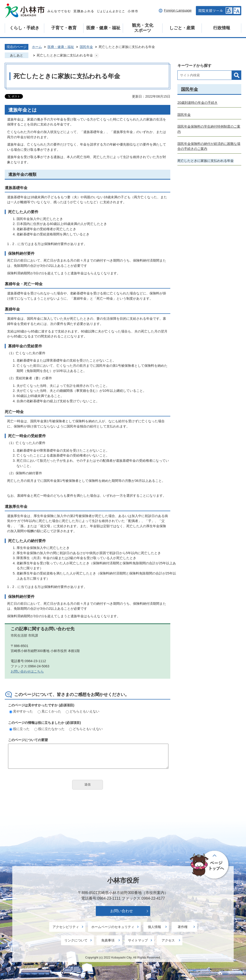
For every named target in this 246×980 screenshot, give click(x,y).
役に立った (19, 729)
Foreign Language (178, 10)
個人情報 (154, 927)
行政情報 (222, 28)
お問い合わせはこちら (27, 671)
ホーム (37, 47)
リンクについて (76, 940)
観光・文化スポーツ (143, 28)
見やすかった (21, 711)
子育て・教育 (64, 28)
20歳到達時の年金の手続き (198, 103)
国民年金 (86, 47)
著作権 (183, 927)
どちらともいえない (83, 711)
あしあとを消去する (97, 56)
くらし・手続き (24, 28)
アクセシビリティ (66, 927)
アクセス (168, 940)
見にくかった (49, 711)
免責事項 (108, 940)
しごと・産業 (182, 28)
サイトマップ (138, 940)
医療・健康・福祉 (103, 28)
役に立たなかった (49, 729)
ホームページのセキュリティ (113, 927)
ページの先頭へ (210, 865)
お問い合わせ (122, 911)
